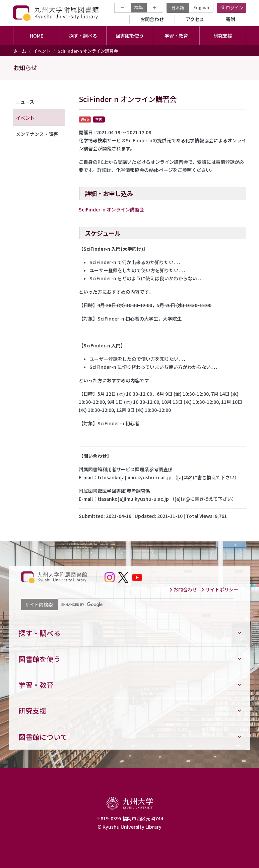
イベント (42, 51)
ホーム (20, 51)
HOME (37, 36)
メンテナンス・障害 (37, 134)
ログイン (235, 8)
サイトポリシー (219, 589)
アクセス (195, 19)
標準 (139, 7)
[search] (145, 605)
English (201, 7)
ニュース (25, 102)
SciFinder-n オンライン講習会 (111, 209)
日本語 (178, 8)
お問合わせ (152, 19)
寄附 (231, 19)
